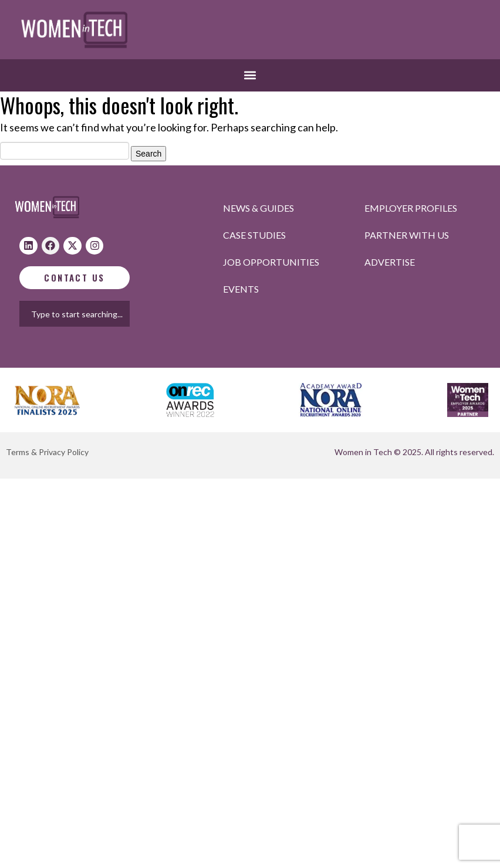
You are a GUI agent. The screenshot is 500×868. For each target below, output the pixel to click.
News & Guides (259, 208)
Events (241, 289)
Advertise (390, 262)
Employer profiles (411, 208)
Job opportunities (271, 262)
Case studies (254, 235)
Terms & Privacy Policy (47, 452)
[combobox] (86, 314)
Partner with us (407, 235)
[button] (250, 75)
